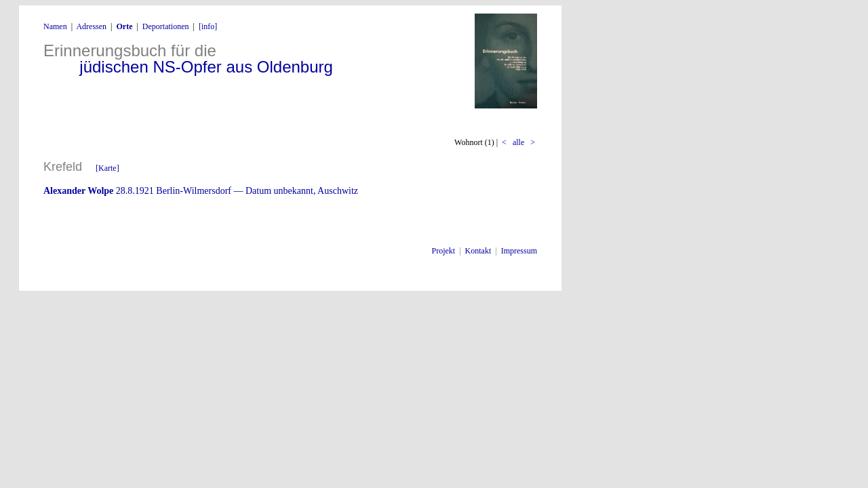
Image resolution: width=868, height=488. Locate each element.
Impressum (519, 251)
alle (518, 142)
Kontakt (478, 251)
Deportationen (166, 26)
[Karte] (107, 168)
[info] (208, 26)
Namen (55, 26)
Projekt (444, 251)
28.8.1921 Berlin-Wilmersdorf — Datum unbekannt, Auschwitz (201, 191)
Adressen (91, 26)
